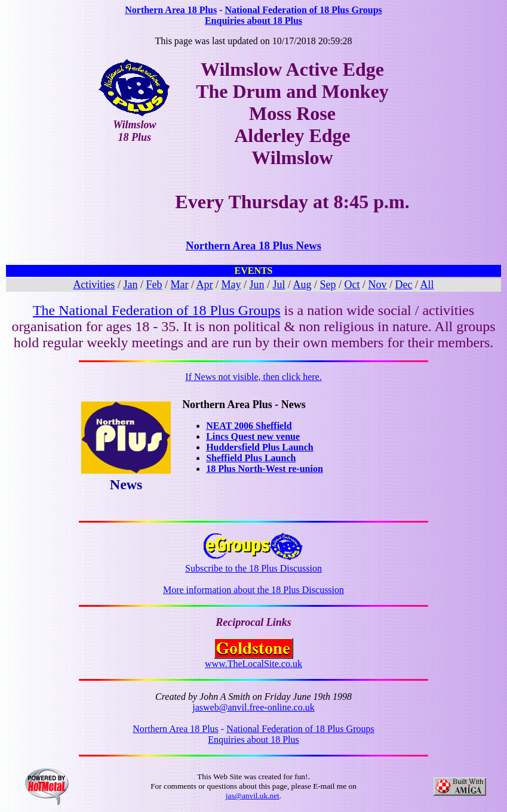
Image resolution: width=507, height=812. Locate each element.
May (231, 285)
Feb (154, 285)
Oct (352, 285)
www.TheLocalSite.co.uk (253, 660)
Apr (204, 285)
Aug (302, 285)
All (427, 285)
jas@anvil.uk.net (253, 796)
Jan (130, 285)
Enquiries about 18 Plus (253, 21)
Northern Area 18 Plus (171, 10)
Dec (404, 285)
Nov (378, 285)
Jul (279, 285)
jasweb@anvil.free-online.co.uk (253, 707)
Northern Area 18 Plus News (253, 246)
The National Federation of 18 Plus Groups (157, 310)
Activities (94, 285)
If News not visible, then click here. (253, 377)
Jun (256, 285)
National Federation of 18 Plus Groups (303, 10)
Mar (179, 285)
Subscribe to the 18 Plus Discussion (253, 564)
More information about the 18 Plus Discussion (253, 590)
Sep (328, 285)
